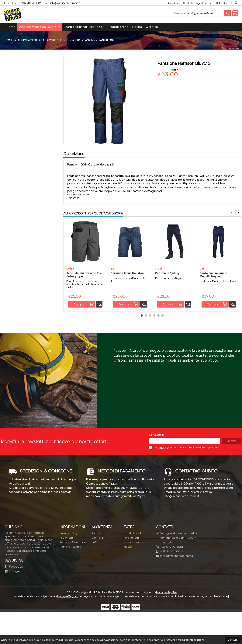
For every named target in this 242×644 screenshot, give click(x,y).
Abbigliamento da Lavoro (40, 27)
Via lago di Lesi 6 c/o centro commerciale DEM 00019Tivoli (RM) (176, 565)
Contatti (188, 3)
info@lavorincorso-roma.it (59, 3)
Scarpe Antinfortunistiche (85, 27)
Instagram (13, 598)
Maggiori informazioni (191, 640)
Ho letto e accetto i (163, 475)
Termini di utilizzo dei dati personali (199, 475)
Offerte (152, 27)
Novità (137, 27)
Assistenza (174, 3)
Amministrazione (71, 574)
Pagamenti (67, 565)
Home (11, 27)
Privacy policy (69, 560)
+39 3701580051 (170, 578)
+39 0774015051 (20, 3)
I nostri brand (119, 27)
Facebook (14, 594)
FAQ (95, 569)
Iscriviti (231, 468)
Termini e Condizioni (73, 569)
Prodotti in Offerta (136, 569)
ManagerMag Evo (167, 620)
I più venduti (132, 565)
